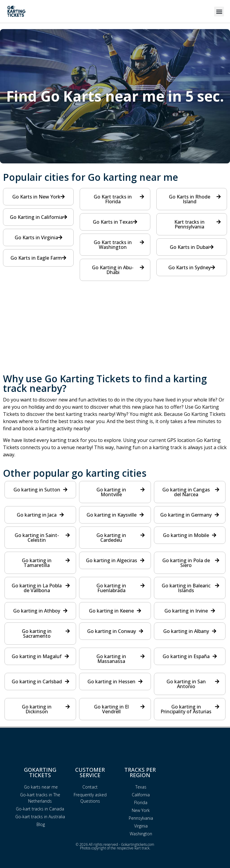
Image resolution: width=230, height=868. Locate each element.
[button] (219, 12)
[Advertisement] (115, 332)
